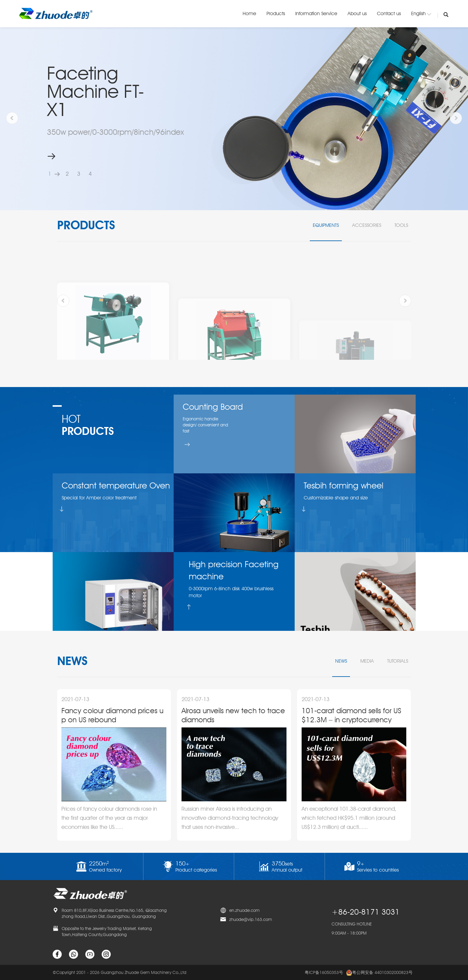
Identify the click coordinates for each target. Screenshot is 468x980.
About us (357, 13)
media (367, 661)
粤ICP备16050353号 (324, 972)
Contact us (389, 13)
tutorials (398, 661)
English (421, 13)
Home (249, 13)
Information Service (316, 13)
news (341, 661)
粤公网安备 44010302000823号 (379, 973)
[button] (56, 174)
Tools (401, 225)
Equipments (326, 225)
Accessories (367, 225)
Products (276, 13)
